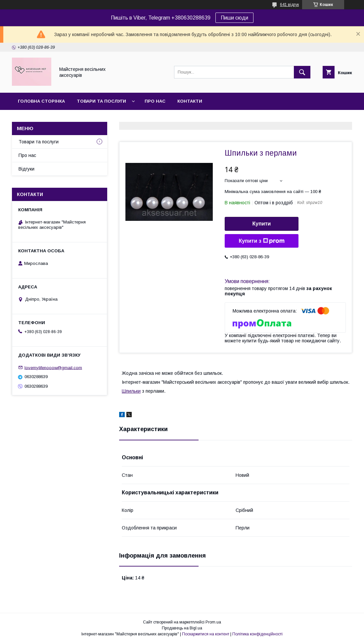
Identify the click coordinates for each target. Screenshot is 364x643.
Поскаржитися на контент (206, 634)
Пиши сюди (234, 18)
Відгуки (26, 169)
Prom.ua (213, 622)
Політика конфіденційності (257, 634)
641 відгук (289, 5)
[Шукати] (302, 72)
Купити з (261, 241)
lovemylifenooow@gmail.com (53, 367)
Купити (262, 224)
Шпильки (131, 391)
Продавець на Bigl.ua (182, 628)
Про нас (155, 101)
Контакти (190, 101)
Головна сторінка (41, 101)
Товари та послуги (101, 101)
